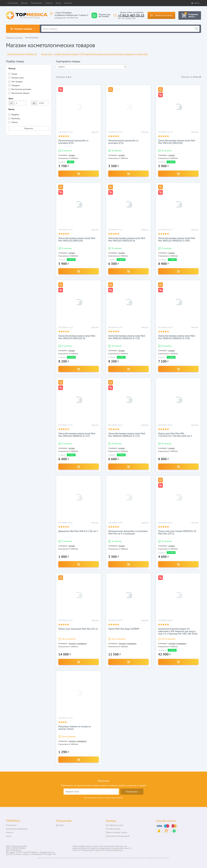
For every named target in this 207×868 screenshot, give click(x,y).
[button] (13, 3)
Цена (11, 98)
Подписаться (132, 792)
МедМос (14, 115)
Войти (195, 3)
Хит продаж (15, 82)
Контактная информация (17, 829)
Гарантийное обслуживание (118, 836)
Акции (9, 836)
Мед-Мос (95, 132)
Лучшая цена (16, 78)
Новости (10, 832)
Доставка (60, 825)
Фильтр (12, 68)
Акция (13, 74)
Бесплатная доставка (20, 89)
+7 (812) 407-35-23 (131, 15)
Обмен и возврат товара (116, 832)
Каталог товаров (23, 29)
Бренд (11, 109)
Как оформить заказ (115, 825)
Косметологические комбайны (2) (22, 54)
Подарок (14, 85)
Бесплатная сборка (19, 93)
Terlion (13, 122)
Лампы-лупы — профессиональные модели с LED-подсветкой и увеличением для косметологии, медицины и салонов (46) (94, 54)
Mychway (14, 118)
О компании (11, 825)
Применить (29, 128)
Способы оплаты (113, 829)
